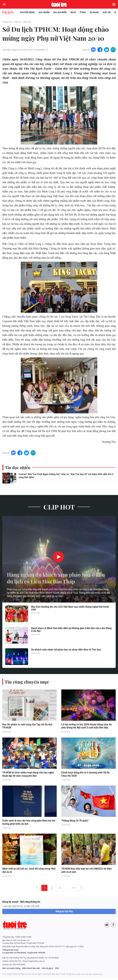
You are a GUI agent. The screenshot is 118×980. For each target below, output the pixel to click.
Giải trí (107, 12)
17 (74, 889)
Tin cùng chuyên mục (27, 683)
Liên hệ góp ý (47, 970)
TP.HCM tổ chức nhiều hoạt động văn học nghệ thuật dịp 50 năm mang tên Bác (28, 775)
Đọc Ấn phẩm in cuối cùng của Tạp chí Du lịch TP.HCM (27, 727)
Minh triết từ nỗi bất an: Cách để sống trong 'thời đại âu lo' (29, 872)
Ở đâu (83, 12)
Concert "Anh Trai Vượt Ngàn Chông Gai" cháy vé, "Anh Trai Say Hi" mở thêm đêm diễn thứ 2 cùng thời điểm (66, 477)
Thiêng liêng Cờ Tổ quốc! (75, 822)
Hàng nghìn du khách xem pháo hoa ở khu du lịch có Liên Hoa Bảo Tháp (55, 578)
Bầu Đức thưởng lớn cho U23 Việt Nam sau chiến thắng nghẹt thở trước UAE (70, 609)
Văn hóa (27, 22)
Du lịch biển (60, 12)
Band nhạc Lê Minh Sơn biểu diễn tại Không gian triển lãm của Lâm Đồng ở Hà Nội (71, 631)
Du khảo (94, 12)
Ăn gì (73, 12)
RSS (57, 970)
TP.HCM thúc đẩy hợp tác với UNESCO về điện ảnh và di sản (87, 872)
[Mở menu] (4, 4)
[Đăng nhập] (114, 4)
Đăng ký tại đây (64, 913)
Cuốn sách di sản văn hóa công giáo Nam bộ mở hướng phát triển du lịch (29, 823)
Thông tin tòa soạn (10, 951)
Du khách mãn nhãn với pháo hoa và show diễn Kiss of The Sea (66, 651)
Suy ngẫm (44, 12)
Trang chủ (7, 22)
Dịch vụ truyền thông (11, 970)
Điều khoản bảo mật (31, 970)
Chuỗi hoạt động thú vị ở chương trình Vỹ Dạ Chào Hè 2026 (85, 775)
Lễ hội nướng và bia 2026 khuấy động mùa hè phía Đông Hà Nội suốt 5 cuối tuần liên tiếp (87, 727)
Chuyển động (27, 12)
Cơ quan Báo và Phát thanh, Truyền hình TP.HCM (24, 954)
